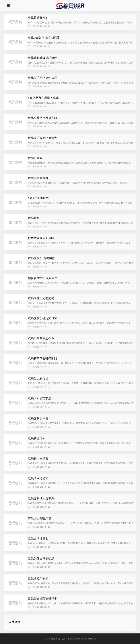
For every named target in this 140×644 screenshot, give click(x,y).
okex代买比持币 (38, 198)
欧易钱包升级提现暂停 (42, 58)
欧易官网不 (35, 218)
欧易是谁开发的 (38, 18)
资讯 (35, 26)
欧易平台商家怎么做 (41, 338)
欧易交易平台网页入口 (42, 118)
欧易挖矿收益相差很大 (42, 138)
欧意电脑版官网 (38, 178)
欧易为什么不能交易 (41, 559)
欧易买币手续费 (38, 458)
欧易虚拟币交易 (38, 579)
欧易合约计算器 (38, 538)
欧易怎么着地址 (38, 378)
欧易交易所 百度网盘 (41, 258)
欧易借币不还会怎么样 (42, 78)
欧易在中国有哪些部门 (42, 358)
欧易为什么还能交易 (41, 298)
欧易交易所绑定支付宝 (42, 318)
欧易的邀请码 (37, 438)
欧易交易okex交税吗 (41, 498)
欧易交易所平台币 (40, 418)
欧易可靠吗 (35, 158)
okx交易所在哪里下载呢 (43, 98)
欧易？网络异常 (38, 478)
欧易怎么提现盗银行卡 (42, 599)
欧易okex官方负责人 (41, 398)
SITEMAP (93, 639)
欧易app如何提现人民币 (43, 38)
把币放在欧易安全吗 (41, 238)
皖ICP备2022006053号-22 (74, 639)
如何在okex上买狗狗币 (43, 278)
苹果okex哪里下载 (40, 518)
